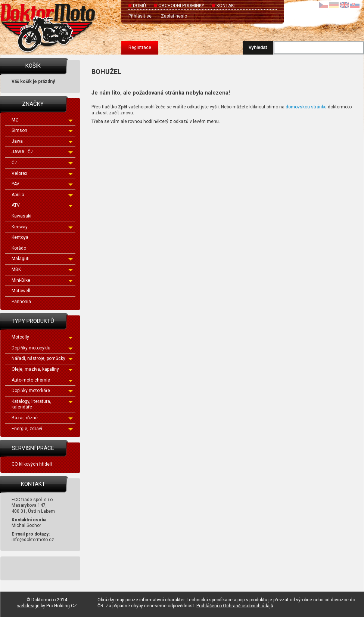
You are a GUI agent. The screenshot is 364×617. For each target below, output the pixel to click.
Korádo (19, 248)
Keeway (42, 227)
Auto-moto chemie (42, 380)
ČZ (42, 163)
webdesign (28, 606)
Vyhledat (258, 47)
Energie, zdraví (42, 429)
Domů (139, 6)
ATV (42, 205)
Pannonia (21, 302)
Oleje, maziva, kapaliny (42, 369)
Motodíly (42, 337)
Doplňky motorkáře (42, 391)
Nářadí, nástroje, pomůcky (42, 358)
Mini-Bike (42, 280)
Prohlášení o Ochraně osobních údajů (235, 606)
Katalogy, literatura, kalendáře (42, 404)
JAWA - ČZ (42, 152)
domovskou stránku (306, 107)
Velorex (42, 173)
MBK (42, 269)
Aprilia (42, 195)
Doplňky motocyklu (42, 348)
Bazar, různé (42, 418)
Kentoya (20, 237)
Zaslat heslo (174, 16)
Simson (42, 130)
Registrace (140, 47)
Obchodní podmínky (181, 6)
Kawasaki (21, 216)
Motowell (21, 291)
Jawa (42, 141)
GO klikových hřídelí (32, 464)
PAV (42, 184)
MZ (42, 120)
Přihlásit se (140, 16)
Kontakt (226, 6)
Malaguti (42, 259)
